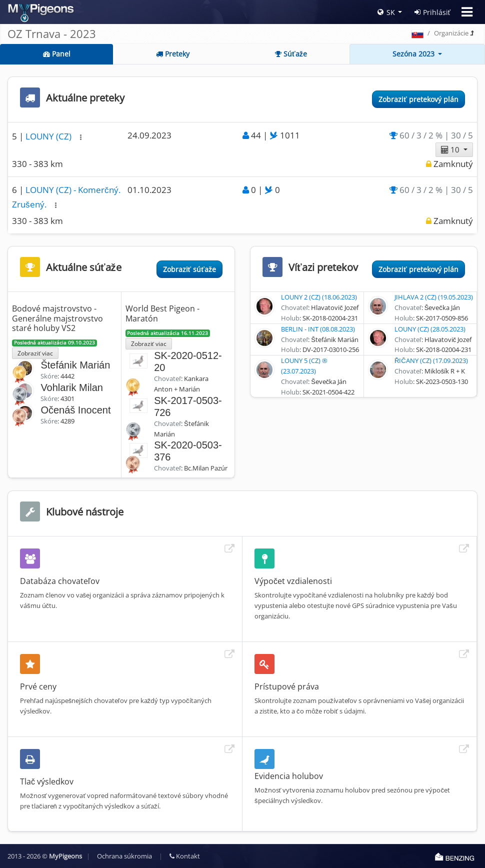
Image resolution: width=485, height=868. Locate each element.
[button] (81, 137)
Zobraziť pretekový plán (418, 99)
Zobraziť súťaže (189, 269)
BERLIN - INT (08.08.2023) (318, 329)
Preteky (173, 54)
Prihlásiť (432, 12)
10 (451, 149)
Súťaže (291, 54)
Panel (57, 54)
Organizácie (451, 33)
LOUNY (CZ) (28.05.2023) (430, 329)
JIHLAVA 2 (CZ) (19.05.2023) (434, 297)
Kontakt (185, 856)
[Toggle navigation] (467, 12)
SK (386, 12)
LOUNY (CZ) (49, 136)
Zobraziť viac (35, 353)
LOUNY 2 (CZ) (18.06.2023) (319, 297)
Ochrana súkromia (124, 856)
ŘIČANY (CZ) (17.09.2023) (431, 360)
